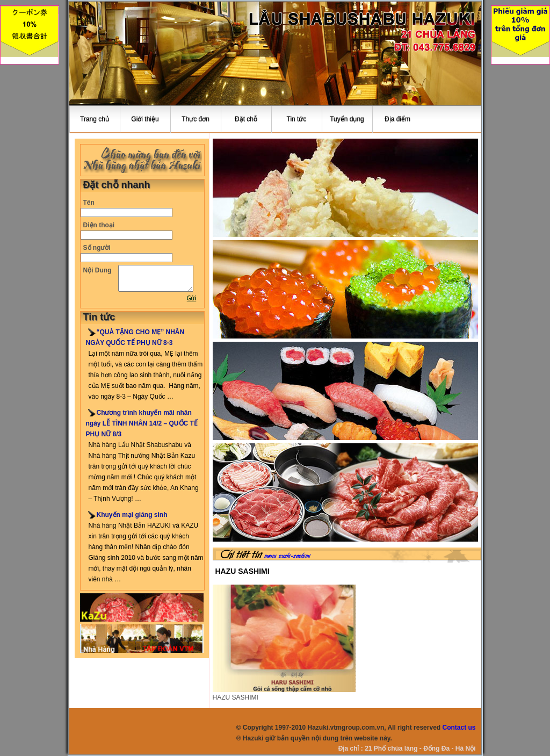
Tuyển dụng (347, 119)
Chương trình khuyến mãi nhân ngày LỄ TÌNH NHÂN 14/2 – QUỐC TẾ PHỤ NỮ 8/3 (142, 423)
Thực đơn (196, 119)
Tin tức (297, 119)
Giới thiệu (145, 119)
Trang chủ (95, 119)
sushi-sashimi (295, 556)
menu (270, 556)
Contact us (459, 728)
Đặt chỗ (246, 119)
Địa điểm (397, 119)
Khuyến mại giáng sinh (132, 515)
